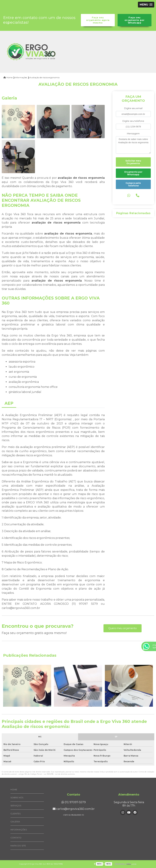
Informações (19, 830)
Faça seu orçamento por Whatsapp (135, 20)
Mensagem (133, 134)
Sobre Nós (17, 798)
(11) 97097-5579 (74, 802)
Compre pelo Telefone (133, 184)
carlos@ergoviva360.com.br (74, 809)
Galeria (15, 822)
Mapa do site (18, 846)
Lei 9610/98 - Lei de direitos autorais (59, 774)
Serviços (16, 806)
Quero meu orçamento (123, 628)
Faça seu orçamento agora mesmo (98, 20)
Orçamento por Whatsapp (133, 173)
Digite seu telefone (133, 121)
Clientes (15, 814)
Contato (16, 838)
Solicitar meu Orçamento (133, 162)
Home (14, 790)
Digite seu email (133, 108)
